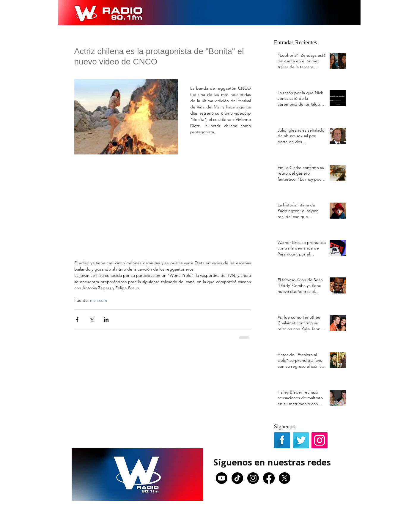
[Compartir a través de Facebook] (77, 319)
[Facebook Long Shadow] (282, 440)
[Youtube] (222, 478)
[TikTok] (237, 478)
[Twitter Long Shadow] (301, 440)
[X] (285, 478)
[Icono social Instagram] (320, 440)
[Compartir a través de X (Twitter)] (92, 319)
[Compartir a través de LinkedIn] (106, 319)
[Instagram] (253, 478)
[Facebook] (269, 478)
